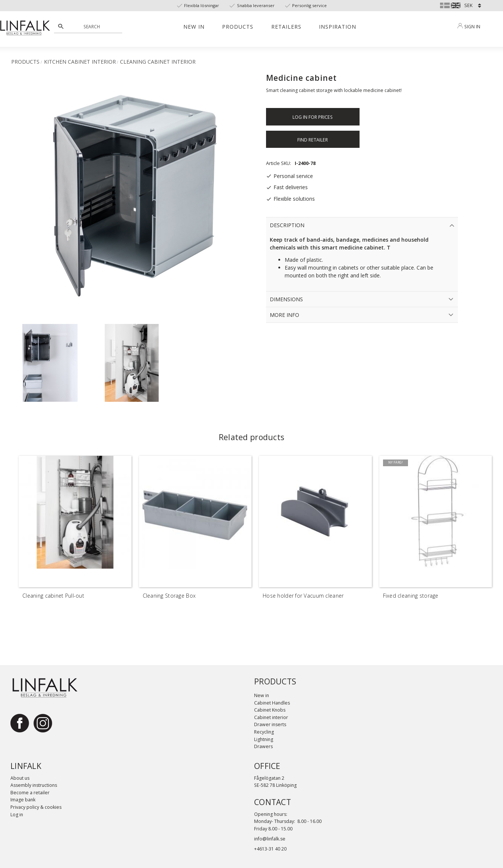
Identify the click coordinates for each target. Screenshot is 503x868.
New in (262, 695)
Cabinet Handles (272, 703)
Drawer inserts (270, 724)
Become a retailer (30, 793)
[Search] (61, 26)
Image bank (23, 800)
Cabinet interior (271, 717)
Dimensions (286, 299)
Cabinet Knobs (270, 710)
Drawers (263, 746)
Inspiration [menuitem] (338, 27)
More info (284, 315)
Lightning (264, 739)
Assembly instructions (34, 785)
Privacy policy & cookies (36, 807)
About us (20, 778)
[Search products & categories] (92, 26)
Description (287, 225)
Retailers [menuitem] (286, 27)
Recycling (264, 732)
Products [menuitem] (238, 27)
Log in (17, 815)
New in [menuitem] (194, 27)
